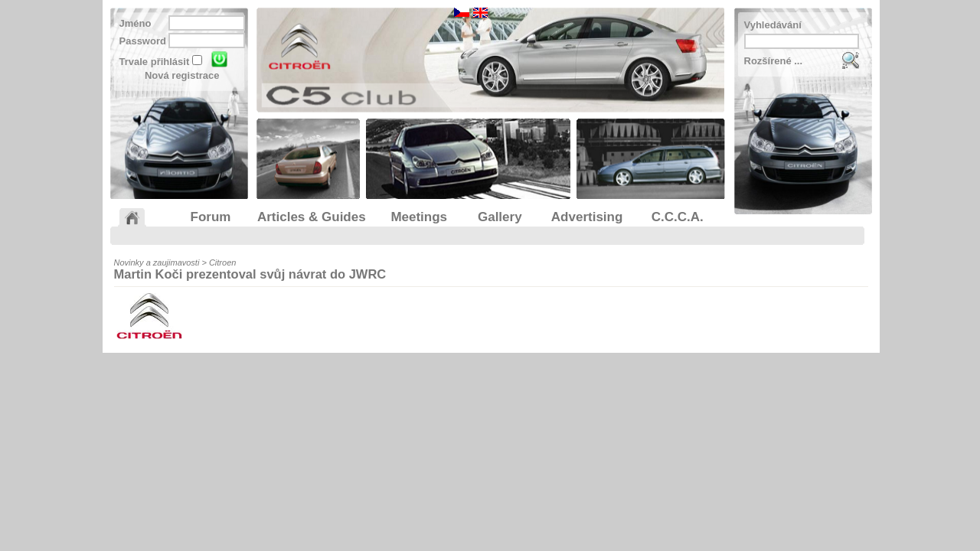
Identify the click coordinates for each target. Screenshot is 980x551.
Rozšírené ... (774, 61)
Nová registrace (182, 75)
